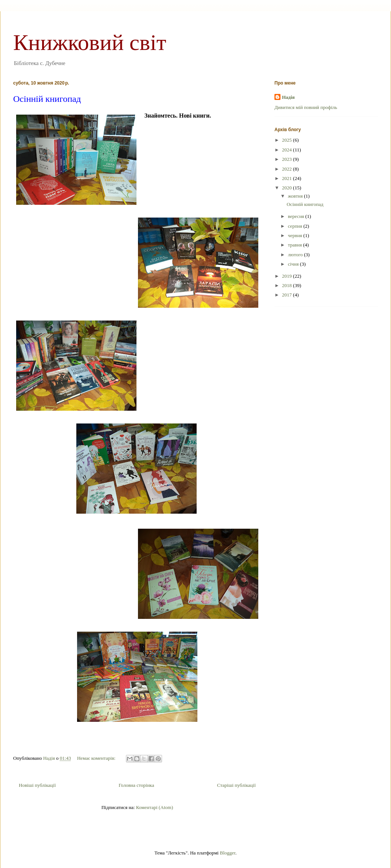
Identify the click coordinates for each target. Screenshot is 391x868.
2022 (287, 169)
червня (296, 235)
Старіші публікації (236, 785)
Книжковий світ (90, 42)
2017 (287, 295)
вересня (297, 216)
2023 (287, 159)
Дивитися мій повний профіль (306, 107)
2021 (287, 178)
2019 (287, 276)
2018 (287, 285)
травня (296, 245)
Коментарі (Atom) (155, 807)
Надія (288, 97)
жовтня (296, 196)
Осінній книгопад (47, 99)
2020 (287, 188)
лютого (296, 255)
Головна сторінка (136, 785)
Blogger (228, 853)
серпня (296, 226)
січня (294, 264)
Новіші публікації (37, 785)
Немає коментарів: (97, 758)
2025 (287, 140)
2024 (287, 150)
